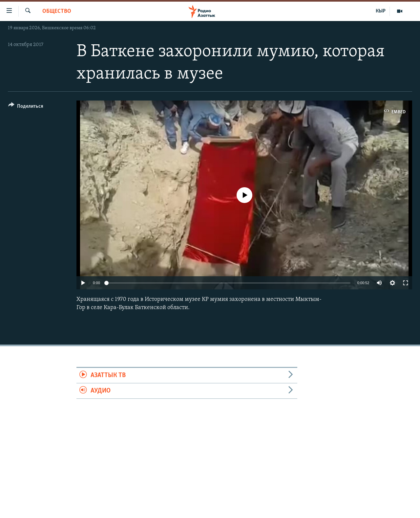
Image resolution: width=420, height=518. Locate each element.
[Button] (26, 107)
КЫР (381, 11)
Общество (57, 11)
